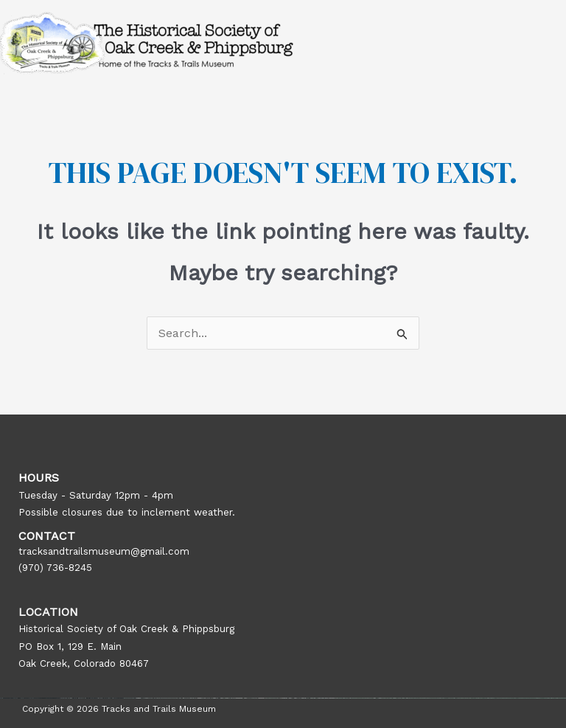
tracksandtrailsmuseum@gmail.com (104, 551)
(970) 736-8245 (55, 568)
